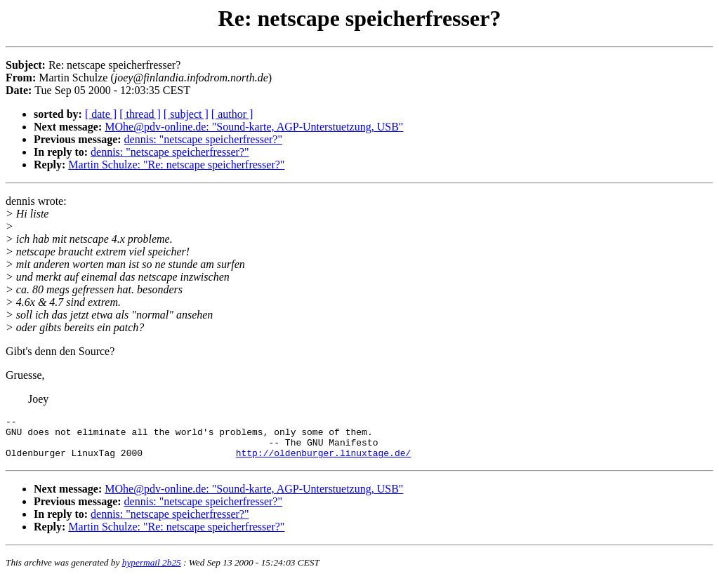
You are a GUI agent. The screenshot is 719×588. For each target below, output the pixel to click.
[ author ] (232, 114)
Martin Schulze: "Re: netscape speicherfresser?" (176, 165)
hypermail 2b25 (152, 571)
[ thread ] (140, 114)
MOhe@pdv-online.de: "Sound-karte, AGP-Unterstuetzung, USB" (254, 127)
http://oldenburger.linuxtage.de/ (324, 461)
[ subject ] (186, 114)
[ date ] (101, 114)
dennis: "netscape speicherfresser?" (203, 139)
